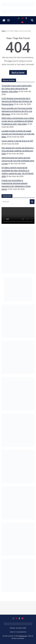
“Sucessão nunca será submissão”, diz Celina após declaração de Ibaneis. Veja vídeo (17, 88)
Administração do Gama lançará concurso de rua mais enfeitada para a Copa (18, 161)
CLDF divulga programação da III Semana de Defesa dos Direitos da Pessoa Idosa (17, 101)
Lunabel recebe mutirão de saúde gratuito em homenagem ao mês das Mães (18, 134)
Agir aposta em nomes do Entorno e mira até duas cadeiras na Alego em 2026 (18, 151)
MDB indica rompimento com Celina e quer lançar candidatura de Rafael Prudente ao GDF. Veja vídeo (18, 121)
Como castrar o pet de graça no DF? (17, 141)
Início (4, 31)
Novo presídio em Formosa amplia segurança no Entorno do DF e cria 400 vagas (17, 111)
